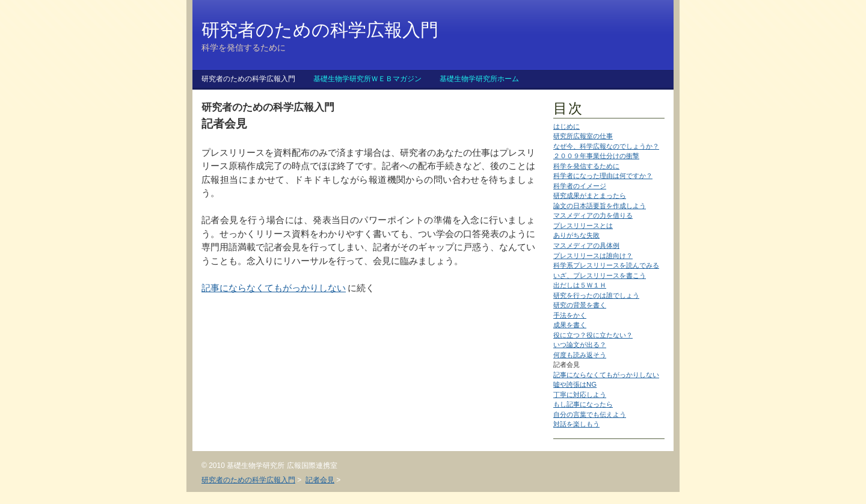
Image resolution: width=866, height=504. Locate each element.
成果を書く (570, 325)
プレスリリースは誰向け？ (593, 256)
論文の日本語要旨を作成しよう (600, 206)
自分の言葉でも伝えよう (590, 414)
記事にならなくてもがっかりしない (606, 375)
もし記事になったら (583, 404)
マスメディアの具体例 (586, 245)
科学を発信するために (586, 166)
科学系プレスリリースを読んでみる (606, 265)
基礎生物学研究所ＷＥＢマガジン (367, 79)
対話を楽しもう (576, 424)
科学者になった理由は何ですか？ (603, 176)
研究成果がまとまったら (590, 195)
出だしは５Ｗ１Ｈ (580, 285)
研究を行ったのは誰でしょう (596, 295)
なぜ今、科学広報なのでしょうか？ (606, 146)
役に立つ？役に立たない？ (593, 335)
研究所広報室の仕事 (583, 136)
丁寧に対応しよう (580, 395)
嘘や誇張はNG (575, 384)
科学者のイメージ (580, 186)
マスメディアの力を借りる (593, 215)
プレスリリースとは (583, 226)
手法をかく (570, 315)
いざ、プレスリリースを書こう (600, 275)
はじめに (567, 126)
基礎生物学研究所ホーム (479, 79)
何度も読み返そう (580, 355)
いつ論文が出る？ (580, 345)
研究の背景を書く (580, 305)
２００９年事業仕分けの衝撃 (596, 156)
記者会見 (320, 480)
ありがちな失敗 (576, 235)
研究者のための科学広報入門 (248, 79)
